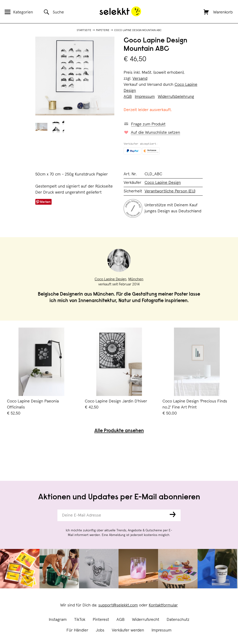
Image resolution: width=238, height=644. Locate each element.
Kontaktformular (163, 605)
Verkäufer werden (128, 630)
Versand (140, 79)
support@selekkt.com (118, 605)
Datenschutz (178, 620)
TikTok (80, 620)
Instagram (58, 620)
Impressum (162, 630)
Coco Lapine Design (163, 183)
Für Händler (77, 630)
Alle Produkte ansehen (119, 431)
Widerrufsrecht (146, 620)
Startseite (84, 30)
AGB (121, 620)
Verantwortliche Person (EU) (170, 191)
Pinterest (101, 620)
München (136, 279)
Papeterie (103, 30)
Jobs (100, 630)
